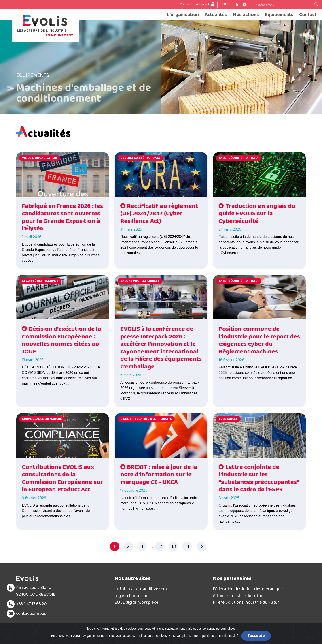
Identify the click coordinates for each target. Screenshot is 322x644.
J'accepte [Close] (256, 636)
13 (174, 547)
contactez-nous (31, 614)
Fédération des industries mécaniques (249, 589)
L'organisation (183, 15)
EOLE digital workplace (136, 602)
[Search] (283, 5)
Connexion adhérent (197, 4)
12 (160, 547)
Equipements (279, 15)
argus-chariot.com (132, 596)
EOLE (225, 4)
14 (187, 547)
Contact (308, 15)
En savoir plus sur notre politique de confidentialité (203, 636)
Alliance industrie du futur (238, 596)
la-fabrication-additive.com (141, 589)
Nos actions (246, 15)
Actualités (216, 15)
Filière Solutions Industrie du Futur (246, 602)
